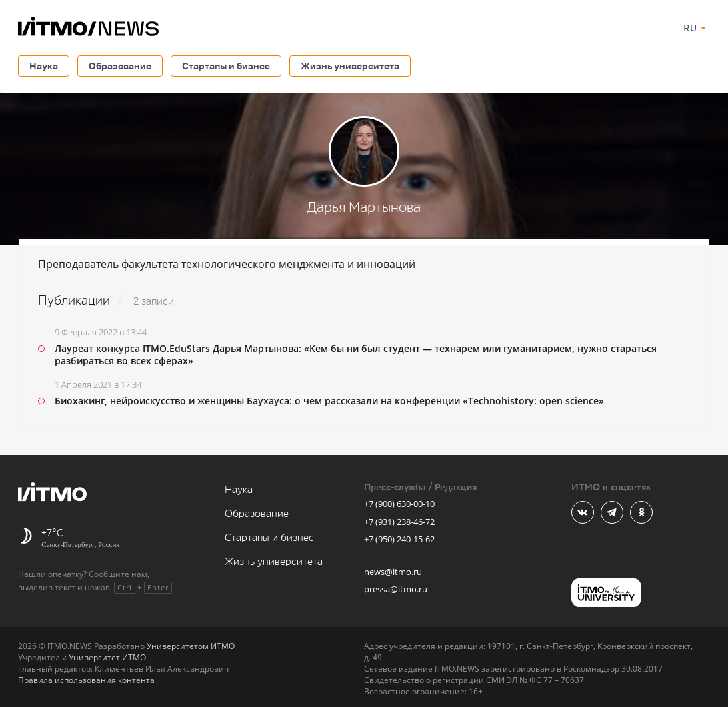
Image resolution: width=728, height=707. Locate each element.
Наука (44, 66)
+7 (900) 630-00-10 (399, 504)
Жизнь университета (350, 66)
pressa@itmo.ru (396, 589)
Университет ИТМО (107, 657)
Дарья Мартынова (364, 208)
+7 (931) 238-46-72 (399, 522)
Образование (120, 66)
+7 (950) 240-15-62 (399, 539)
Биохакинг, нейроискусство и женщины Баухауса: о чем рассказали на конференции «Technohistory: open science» (329, 401)
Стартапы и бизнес (226, 66)
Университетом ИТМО (191, 646)
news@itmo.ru (393, 572)
